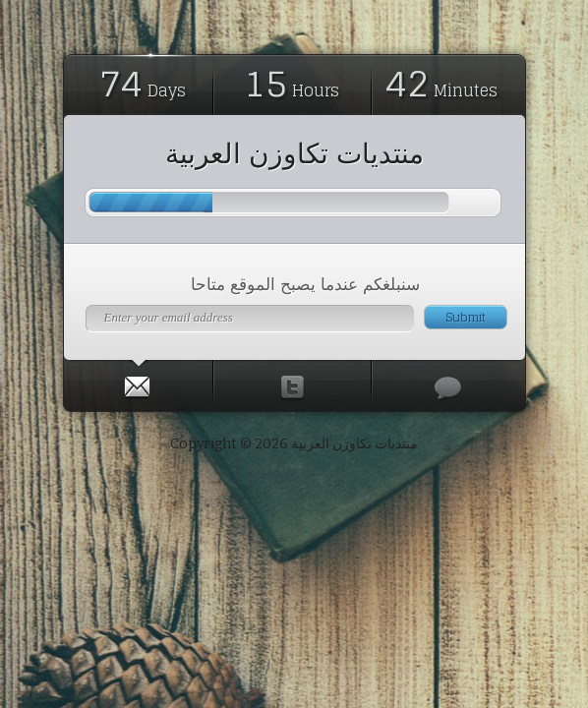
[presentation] (138, 383)
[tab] (139, 383)
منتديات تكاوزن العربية (294, 153)
